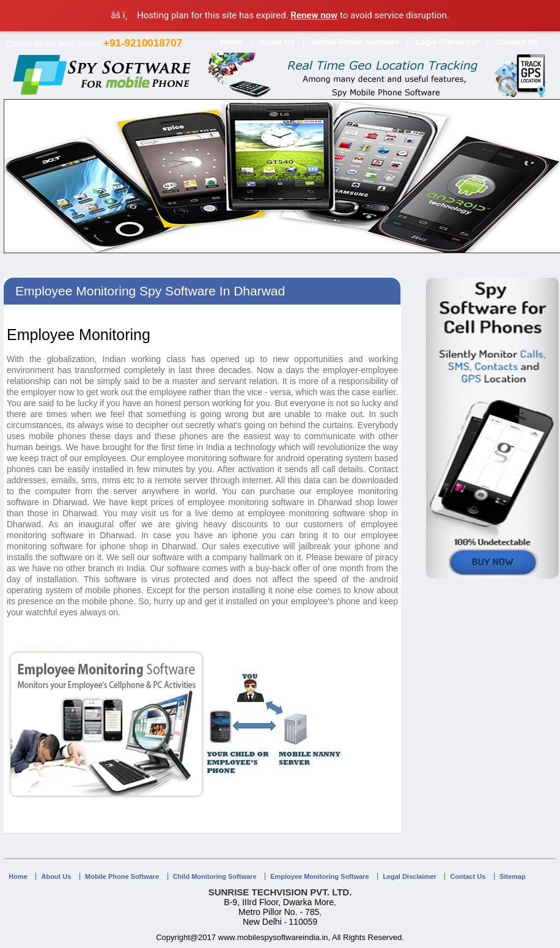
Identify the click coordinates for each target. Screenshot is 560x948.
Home (232, 42)
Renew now (314, 15)
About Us (277, 42)
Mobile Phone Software (356, 42)
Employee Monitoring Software (319, 876)
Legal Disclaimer (447, 42)
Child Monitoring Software (215, 876)
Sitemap (513, 876)
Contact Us (517, 42)
